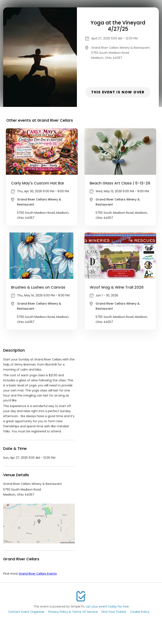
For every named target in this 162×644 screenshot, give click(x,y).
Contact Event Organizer (26, 612)
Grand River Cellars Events (38, 574)
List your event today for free (107, 606)
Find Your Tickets (114, 612)
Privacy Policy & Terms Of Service (73, 612)
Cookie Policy (140, 612)
